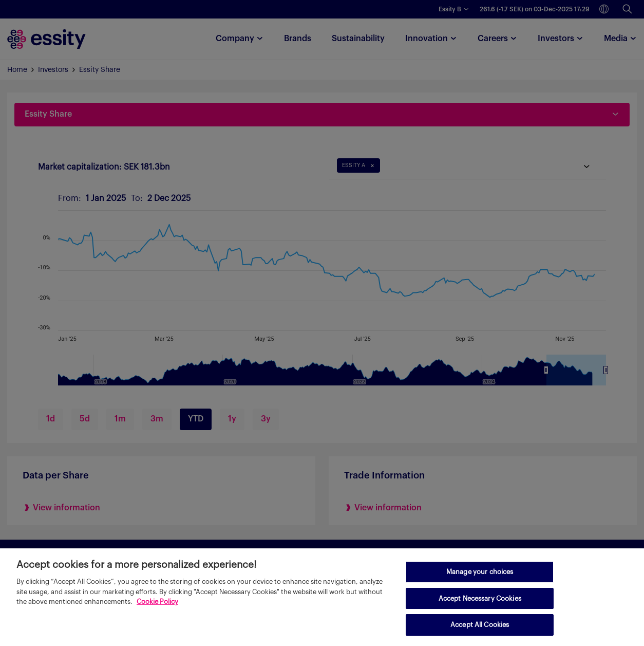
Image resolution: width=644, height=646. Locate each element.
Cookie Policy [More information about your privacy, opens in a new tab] (157, 602)
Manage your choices (480, 572)
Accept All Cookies (480, 625)
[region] (322, 597)
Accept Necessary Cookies (480, 598)
